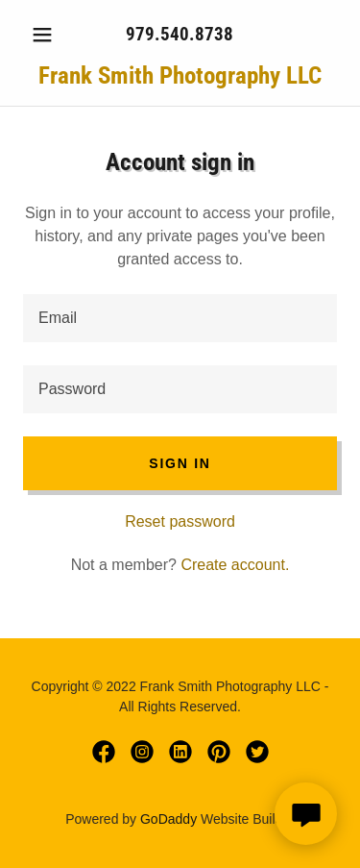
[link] (180, 76)
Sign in (180, 463)
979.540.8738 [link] (180, 34)
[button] (47, 35)
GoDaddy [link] (168, 819)
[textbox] (180, 318)
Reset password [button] (180, 521)
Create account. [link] (235, 565)
